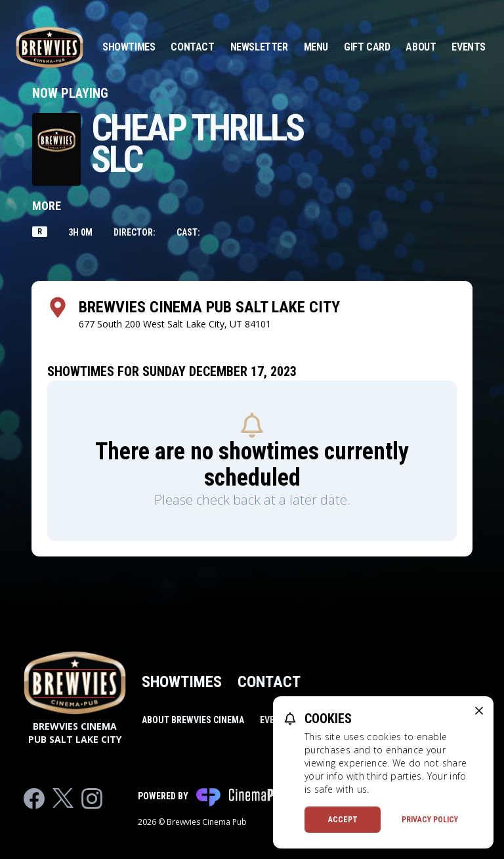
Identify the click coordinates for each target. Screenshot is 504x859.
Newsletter (259, 47)
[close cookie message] (479, 711)
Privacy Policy (430, 820)
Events (469, 47)
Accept (343, 820)
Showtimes (129, 47)
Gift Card (367, 47)
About (421, 47)
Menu (316, 47)
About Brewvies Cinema (193, 720)
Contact (192, 47)
